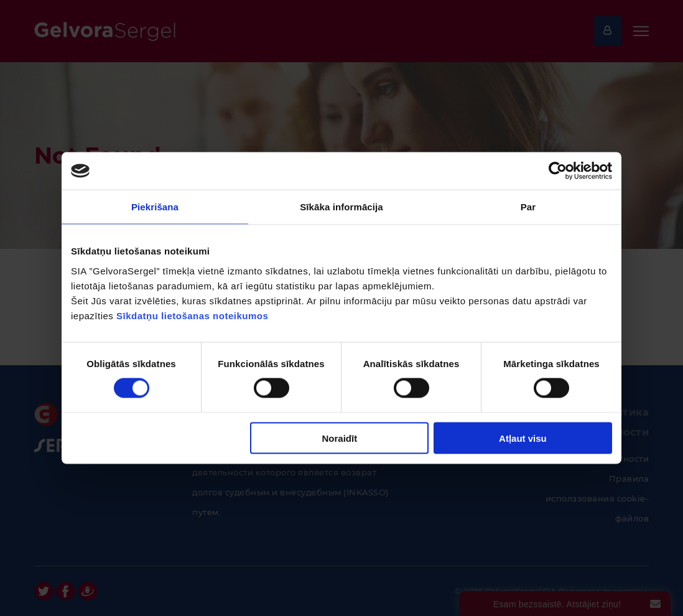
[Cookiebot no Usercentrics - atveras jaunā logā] (558, 171)
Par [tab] (528, 207)
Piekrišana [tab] (155, 207)
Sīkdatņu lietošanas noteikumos (192, 315)
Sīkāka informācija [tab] (341, 207)
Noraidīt (340, 438)
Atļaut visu (523, 438)
